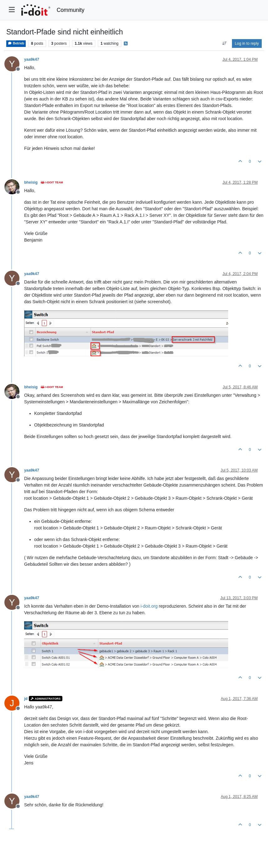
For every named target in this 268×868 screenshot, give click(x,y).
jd (26, 699)
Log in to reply (247, 43)
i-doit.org (149, 606)
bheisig (31, 182)
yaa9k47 (32, 59)
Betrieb (16, 43)
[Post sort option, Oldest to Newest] (224, 43)
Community (71, 10)
